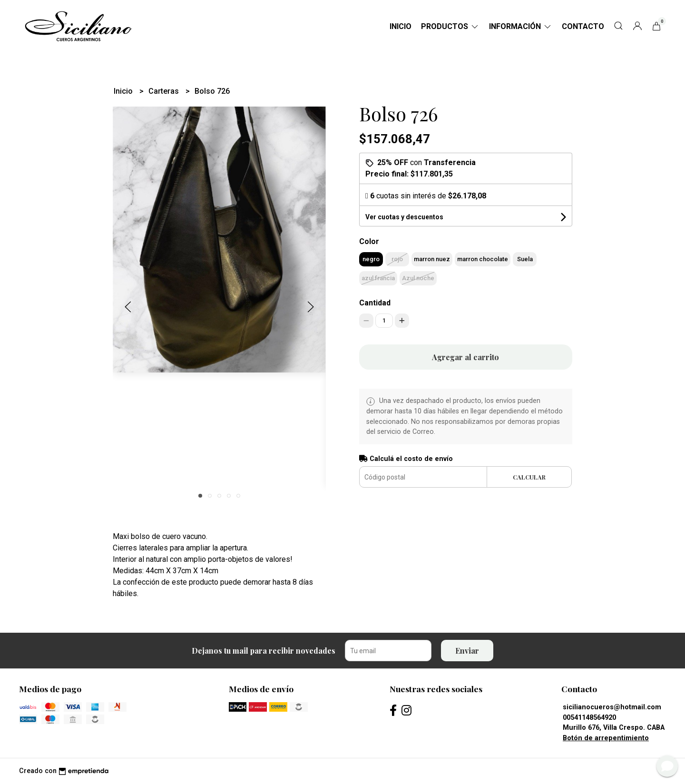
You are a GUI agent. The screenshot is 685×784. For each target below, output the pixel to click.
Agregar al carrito (465, 357)
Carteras (165, 91)
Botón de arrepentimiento (606, 738)
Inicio (401, 26)
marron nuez (432, 259)
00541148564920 (589, 718)
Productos (450, 26)
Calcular (529, 477)
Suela (525, 259)
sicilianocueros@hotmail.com (612, 707)
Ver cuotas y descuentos (404, 217)
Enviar (467, 651)
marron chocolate (483, 259)
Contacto (583, 26)
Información (521, 26)
